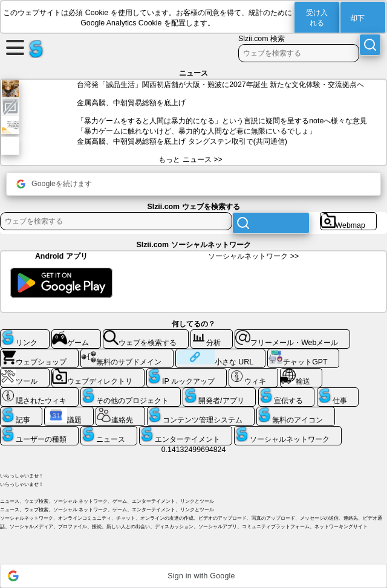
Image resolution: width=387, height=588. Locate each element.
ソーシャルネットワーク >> (253, 256)
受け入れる (317, 18)
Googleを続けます (54, 184)
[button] (193, 576)
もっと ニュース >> (190, 160)
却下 (357, 18)
